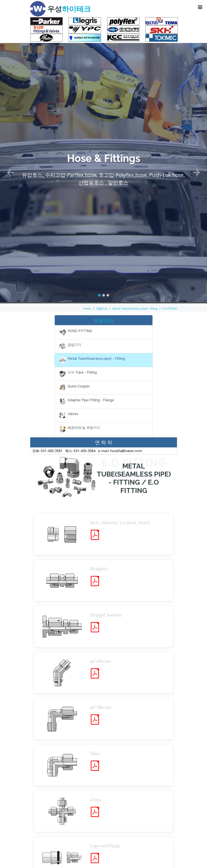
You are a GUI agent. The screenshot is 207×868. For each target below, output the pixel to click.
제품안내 (102, 308)
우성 (69, 9)
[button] (10, 165)
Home (87, 308)
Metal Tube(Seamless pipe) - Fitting (135, 308)
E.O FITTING (170, 308)
